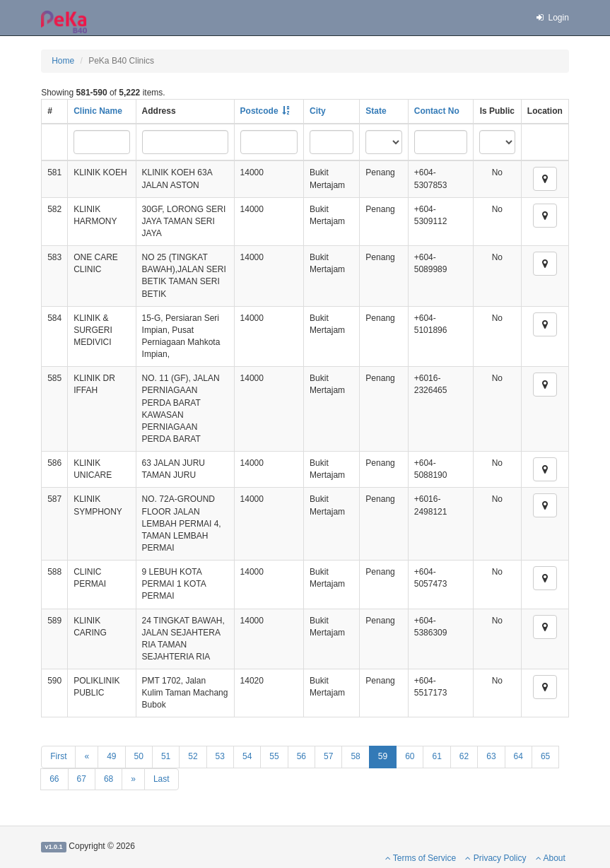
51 (166, 756)
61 (436, 756)
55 (274, 756)
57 (328, 756)
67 (82, 779)
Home (63, 61)
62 (464, 756)
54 (247, 756)
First (58, 756)
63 (491, 756)
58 (355, 756)
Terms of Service (421, 858)
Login (552, 18)
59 (383, 756)
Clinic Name (98, 111)
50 (139, 756)
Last (162, 779)
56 (301, 756)
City (318, 111)
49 (111, 756)
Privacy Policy (495, 858)
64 (518, 756)
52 (193, 756)
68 (108, 779)
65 (545, 756)
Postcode (259, 111)
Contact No (437, 111)
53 (220, 756)
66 (54, 779)
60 (410, 756)
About (551, 858)
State (376, 111)
